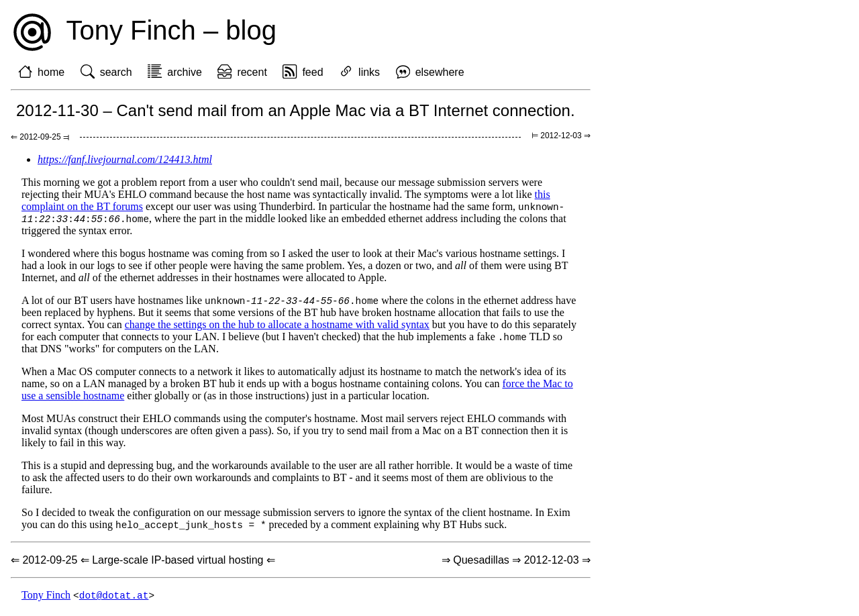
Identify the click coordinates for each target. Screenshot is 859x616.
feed (312, 72)
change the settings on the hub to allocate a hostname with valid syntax (277, 326)
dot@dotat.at (114, 599)
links (369, 72)
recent (252, 72)
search (116, 72)
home (51, 72)
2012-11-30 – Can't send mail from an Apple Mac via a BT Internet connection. (296, 110)
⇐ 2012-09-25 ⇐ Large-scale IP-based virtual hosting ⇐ (143, 563)
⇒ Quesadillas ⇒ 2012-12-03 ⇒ (516, 563)
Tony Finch (46, 599)
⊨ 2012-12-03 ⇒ (561, 136)
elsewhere (440, 72)
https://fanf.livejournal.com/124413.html (125, 159)
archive (185, 72)
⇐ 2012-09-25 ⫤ (40, 137)
